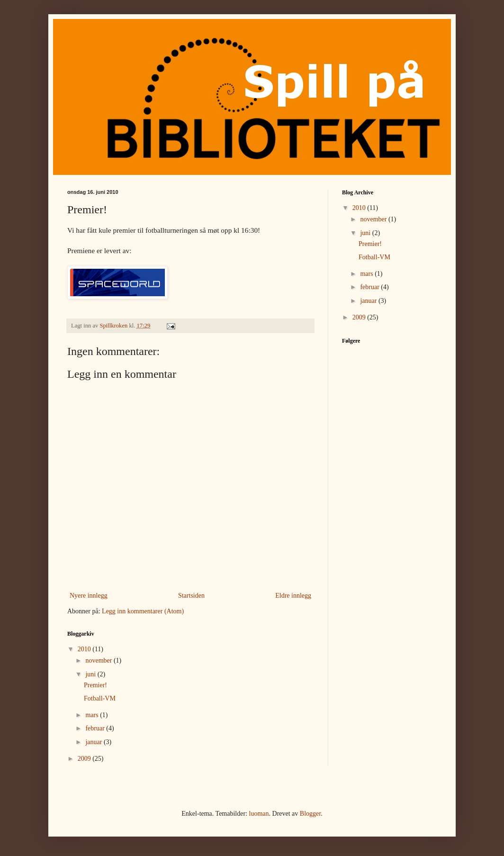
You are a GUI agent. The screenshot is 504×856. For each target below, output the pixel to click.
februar (96, 728)
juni (91, 674)
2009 (85, 759)
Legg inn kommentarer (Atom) (143, 611)
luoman (259, 814)
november (99, 660)
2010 (85, 649)
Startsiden (191, 596)
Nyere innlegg (89, 596)
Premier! (95, 685)
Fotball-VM (100, 698)
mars (93, 715)
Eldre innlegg (293, 596)
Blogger (310, 814)
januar (94, 742)
